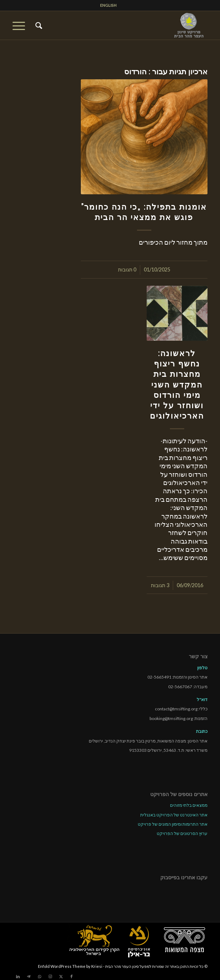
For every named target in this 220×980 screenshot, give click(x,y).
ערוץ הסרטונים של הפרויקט (182, 833)
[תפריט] (21, 25)
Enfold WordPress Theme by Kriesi (70, 966)
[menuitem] (108, 5)
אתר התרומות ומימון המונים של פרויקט (173, 824)
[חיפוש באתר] (38, 25)
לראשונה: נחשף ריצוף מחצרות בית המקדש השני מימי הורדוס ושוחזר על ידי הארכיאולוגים (177, 384)
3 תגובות (160, 585)
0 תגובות (127, 269)
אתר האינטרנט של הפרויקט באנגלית (174, 815)
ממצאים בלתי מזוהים (189, 805)
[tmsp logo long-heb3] (129, 25)
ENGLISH (108, 5)
